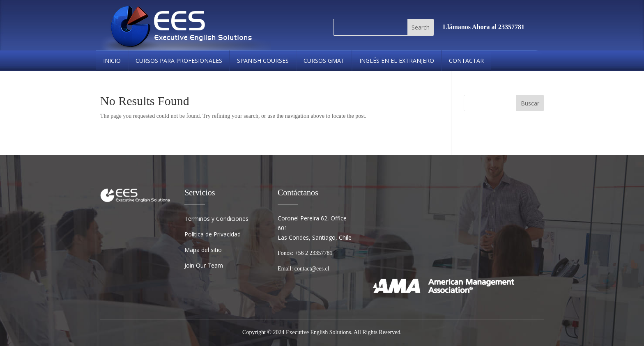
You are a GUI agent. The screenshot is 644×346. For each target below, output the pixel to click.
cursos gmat (324, 61)
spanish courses (263, 61)
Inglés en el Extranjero (397, 61)
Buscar (530, 103)
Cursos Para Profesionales (179, 61)
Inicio (112, 61)
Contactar (466, 61)
